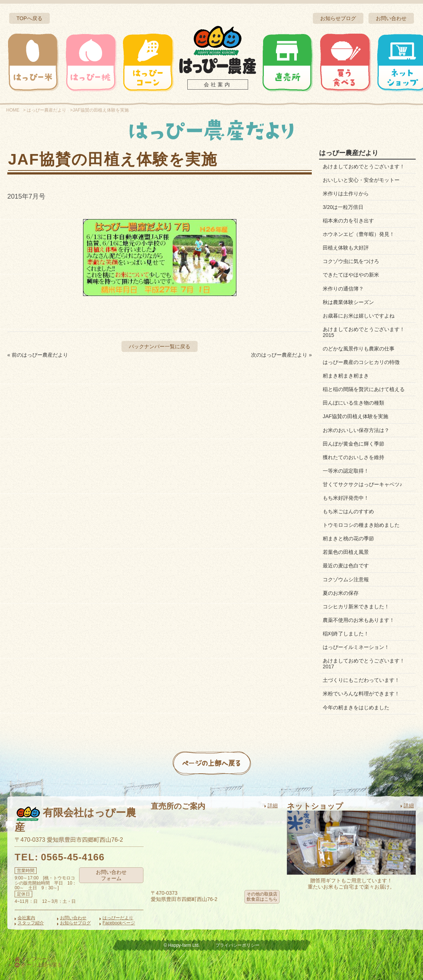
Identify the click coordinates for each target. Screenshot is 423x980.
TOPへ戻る (29, 18)
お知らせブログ (338, 18)
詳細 (273, 806)
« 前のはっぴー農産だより (38, 355)
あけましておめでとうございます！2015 (364, 332)
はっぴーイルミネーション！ (356, 647)
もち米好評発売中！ (346, 498)
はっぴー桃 (91, 62)
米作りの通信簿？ (343, 289)
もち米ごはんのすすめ (348, 511)
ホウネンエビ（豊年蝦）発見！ (359, 234)
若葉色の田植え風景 (346, 552)
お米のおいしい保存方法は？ (356, 430)
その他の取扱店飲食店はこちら (262, 897)
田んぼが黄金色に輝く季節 (353, 444)
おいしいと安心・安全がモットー (361, 180)
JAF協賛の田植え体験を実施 (355, 416)
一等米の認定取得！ (346, 471)
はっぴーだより (118, 918)
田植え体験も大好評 (346, 248)
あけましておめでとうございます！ (364, 166)
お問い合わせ (391, 18)
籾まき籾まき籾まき (346, 376)
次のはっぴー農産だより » (281, 355)
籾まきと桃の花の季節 (348, 538)
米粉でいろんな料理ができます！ (361, 694)
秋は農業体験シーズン (348, 302)
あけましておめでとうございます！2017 (364, 664)
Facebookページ (119, 923)
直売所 (288, 62)
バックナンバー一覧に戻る (160, 346)
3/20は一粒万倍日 (343, 207)
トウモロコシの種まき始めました (361, 525)
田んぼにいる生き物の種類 (353, 403)
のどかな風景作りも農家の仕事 (359, 349)
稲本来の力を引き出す (348, 221)
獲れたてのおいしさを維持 (353, 457)
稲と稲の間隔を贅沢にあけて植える (364, 389)
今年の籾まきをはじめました (356, 707)
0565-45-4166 (73, 857)
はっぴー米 (33, 62)
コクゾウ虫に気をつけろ (351, 261)
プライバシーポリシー (237, 945)
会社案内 (218, 85)
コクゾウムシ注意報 (346, 579)
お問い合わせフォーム (111, 875)
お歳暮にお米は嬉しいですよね (359, 316)
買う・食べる (345, 62)
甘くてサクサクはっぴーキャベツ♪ (362, 484)
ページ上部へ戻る (38, 965)
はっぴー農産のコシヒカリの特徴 (361, 362)
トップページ (33, 959)
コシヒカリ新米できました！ (356, 607)
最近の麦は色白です (346, 566)
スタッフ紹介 (31, 923)
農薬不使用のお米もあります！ (359, 620)
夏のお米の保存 (341, 593)
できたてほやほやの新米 (351, 275)
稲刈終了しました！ (346, 634)
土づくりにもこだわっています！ (361, 680)
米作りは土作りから (346, 194)
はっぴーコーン (148, 62)
